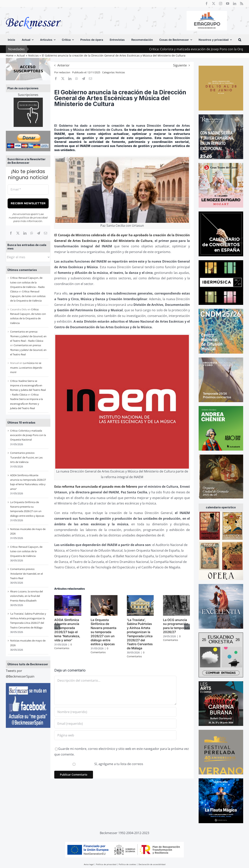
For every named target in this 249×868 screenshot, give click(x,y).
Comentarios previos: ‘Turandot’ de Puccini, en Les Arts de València (26, 457)
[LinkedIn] (25, 233)
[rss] (242, 4)
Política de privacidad (106, 864)
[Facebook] (11, 233)
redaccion (65, 72)
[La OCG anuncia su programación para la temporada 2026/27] (176, 597)
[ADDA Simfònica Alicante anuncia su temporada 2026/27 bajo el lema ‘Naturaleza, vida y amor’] (68, 597)
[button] (240, 40)
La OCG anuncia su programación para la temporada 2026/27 (176, 626)
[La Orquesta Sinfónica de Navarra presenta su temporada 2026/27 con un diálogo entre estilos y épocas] (104, 597)
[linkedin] (235, 4)
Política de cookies (127, 864)
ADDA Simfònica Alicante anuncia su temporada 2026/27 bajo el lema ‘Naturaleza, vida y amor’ (67, 630)
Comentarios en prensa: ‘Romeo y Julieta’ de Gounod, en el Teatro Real (28, 350)
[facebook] (207, 4)
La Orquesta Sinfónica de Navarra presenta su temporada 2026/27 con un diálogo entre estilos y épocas (103, 632)
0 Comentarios (63, 646)
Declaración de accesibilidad (152, 864)
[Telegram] (39, 233)
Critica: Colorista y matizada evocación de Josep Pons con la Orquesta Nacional (28, 435)
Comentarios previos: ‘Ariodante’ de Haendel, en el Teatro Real (26, 574)
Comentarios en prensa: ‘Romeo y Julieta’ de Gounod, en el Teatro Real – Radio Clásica (28, 336)
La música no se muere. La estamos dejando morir (26, 368)
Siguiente (180, 65)
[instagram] (221, 4)
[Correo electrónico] (46, 233)
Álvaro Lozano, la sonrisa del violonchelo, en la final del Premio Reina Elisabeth (26, 596)
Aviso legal (89, 864)
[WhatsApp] (32, 233)
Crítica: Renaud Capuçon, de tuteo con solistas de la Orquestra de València (28, 296)
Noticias (120, 72)
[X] (18, 233)
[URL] (115, 735)
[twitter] (214, 4)
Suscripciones (28, 95)
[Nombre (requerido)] (115, 712)
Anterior (64, 65)
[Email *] (28, 190)
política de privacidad (33, 218)
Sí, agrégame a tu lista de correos (99, 764)
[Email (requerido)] (115, 724)
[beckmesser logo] (33, 14)
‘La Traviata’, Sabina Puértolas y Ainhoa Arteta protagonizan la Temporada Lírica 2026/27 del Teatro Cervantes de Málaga (140, 634)
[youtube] (228, 4)
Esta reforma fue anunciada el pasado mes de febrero (96, 487)
